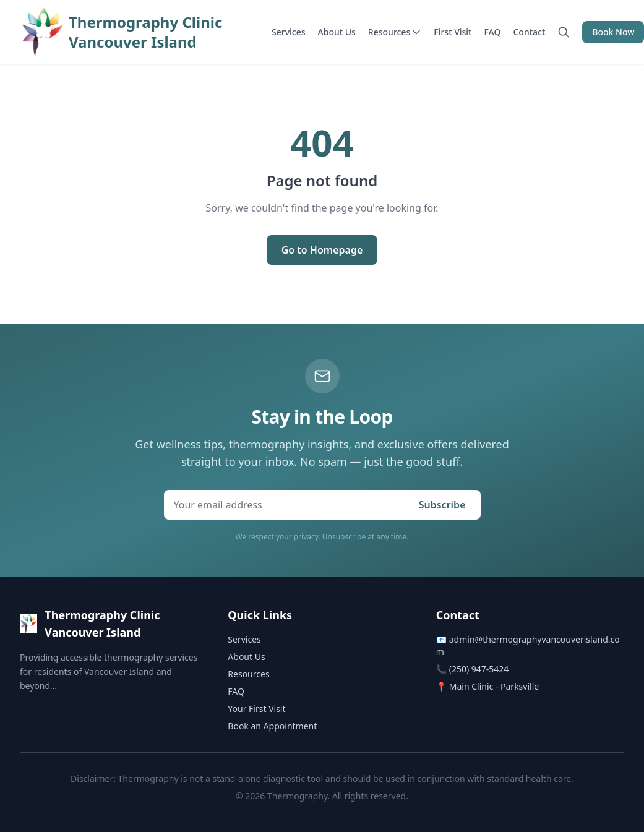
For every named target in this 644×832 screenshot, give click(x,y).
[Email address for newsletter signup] (284, 505)
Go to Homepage (322, 250)
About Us (337, 32)
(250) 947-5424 (479, 669)
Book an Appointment (272, 726)
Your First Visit (256, 709)
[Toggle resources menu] (416, 32)
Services (289, 32)
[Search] (564, 32)
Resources (395, 32)
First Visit (453, 32)
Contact (529, 32)
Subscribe (442, 505)
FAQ (493, 32)
